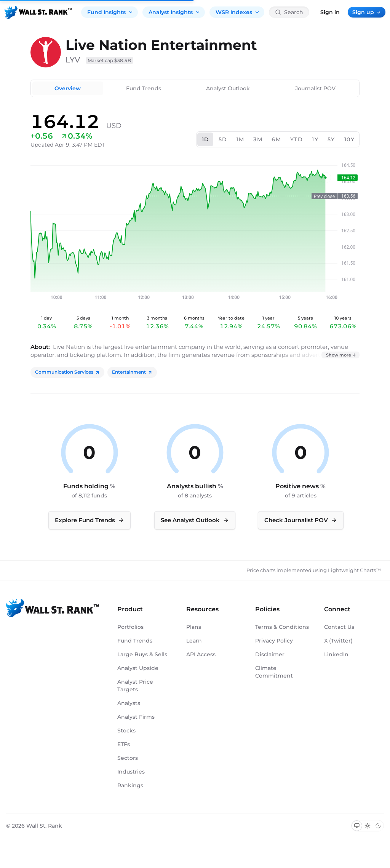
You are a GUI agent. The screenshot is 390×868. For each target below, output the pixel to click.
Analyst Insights (174, 12)
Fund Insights (110, 12)
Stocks (126, 731)
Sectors (128, 758)
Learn (194, 641)
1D (206, 139)
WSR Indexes (238, 12)
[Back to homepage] (38, 12)
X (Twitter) (338, 641)
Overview (68, 88)
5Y (331, 139)
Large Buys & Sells (142, 654)
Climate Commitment (274, 672)
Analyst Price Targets (135, 686)
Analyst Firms (136, 717)
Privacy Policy (274, 641)
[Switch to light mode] (368, 826)
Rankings (130, 785)
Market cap (109, 60)
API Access (201, 654)
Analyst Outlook (228, 88)
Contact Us (339, 627)
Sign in (330, 12)
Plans (194, 627)
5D (223, 139)
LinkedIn (336, 654)
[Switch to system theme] (357, 826)
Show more (341, 355)
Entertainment (132, 372)
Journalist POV (315, 88)
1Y (315, 139)
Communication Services (67, 372)
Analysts (129, 703)
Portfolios (130, 627)
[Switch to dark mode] (378, 826)
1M (241, 139)
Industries (131, 772)
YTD (296, 139)
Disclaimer (270, 654)
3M (258, 139)
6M (276, 139)
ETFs (124, 744)
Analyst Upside (138, 668)
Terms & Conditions (282, 627)
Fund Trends (144, 88)
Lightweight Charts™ (354, 570)
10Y (349, 139)
